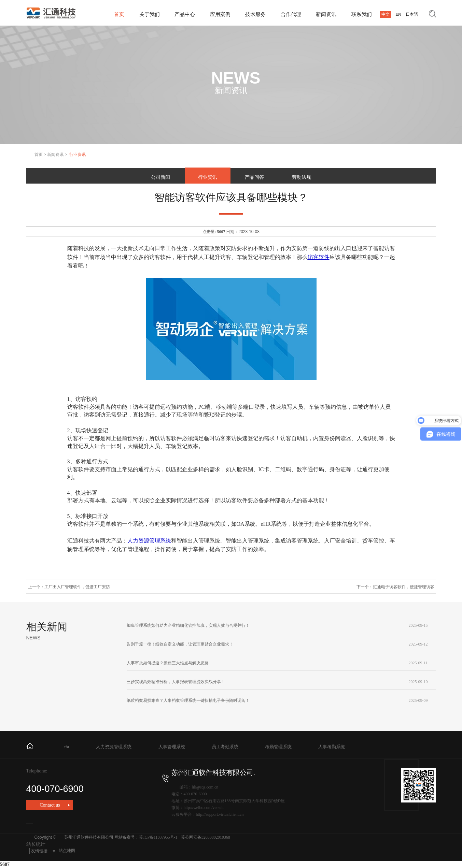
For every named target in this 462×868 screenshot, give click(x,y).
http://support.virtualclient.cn (220, 814)
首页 (119, 14)
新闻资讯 (326, 14)
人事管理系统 (172, 747)
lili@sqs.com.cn (205, 787)
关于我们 (150, 14)
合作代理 (291, 14)
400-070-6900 (98, 784)
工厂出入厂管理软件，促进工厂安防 (77, 587)
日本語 (412, 14)
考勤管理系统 (278, 747)
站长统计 (36, 844)
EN (398, 14)
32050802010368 (216, 837)
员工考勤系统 (225, 747)
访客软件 (319, 257)
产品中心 (185, 14)
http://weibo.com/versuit (204, 808)
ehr (67, 747)
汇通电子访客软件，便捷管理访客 (404, 587)
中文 (386, 14)
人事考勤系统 (332, 747)
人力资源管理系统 (149, 541)
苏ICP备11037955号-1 (158, 837)
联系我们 (362, 14)
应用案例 (220, 14)
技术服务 (255, 14)
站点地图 (67, 851)
